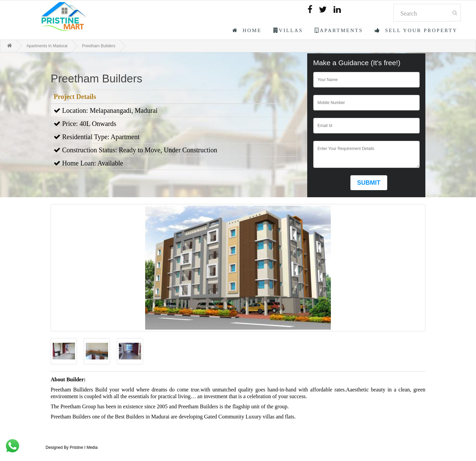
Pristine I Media (84, 447)
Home (247, 30)
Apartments (339, 30)
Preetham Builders (99, 46)
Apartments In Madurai (47, 46)
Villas (288, 30)
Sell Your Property (416, 30)
